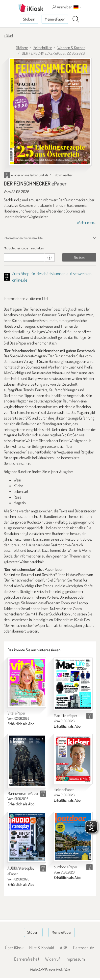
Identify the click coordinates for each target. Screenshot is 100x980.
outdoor (65, 867)
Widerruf (52, 959)
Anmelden (62, 7)
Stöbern (29, 19)
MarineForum (23, 793)
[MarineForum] (27, 761)
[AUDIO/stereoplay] (27, 837)
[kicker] (73, 759)
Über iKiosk (14, 948)
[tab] (50, 248)
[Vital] (27, 683)
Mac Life (65, 715)
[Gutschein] (24, 257)
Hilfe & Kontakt (42, 948)
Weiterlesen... (87, 222)
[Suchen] (76, 19)
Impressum (75, 959)
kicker (64, 790)
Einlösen (79, 257)
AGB (64, 948)
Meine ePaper (55, 19)
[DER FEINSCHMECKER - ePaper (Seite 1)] (50, 112)
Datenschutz (83, 948)
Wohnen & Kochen (71, 48)
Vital (16, 713)
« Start (9, 35)
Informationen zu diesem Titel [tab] (24, 238)
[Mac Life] (73, 684)
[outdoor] (73, 837)
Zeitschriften (43, 48)
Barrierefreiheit (27, 959)
